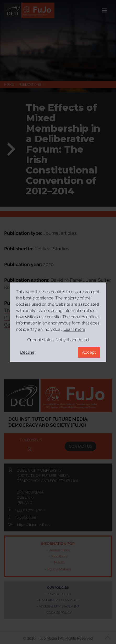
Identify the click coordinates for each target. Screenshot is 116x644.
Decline (27, 352)
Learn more (74, 329)
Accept (89, 352)
